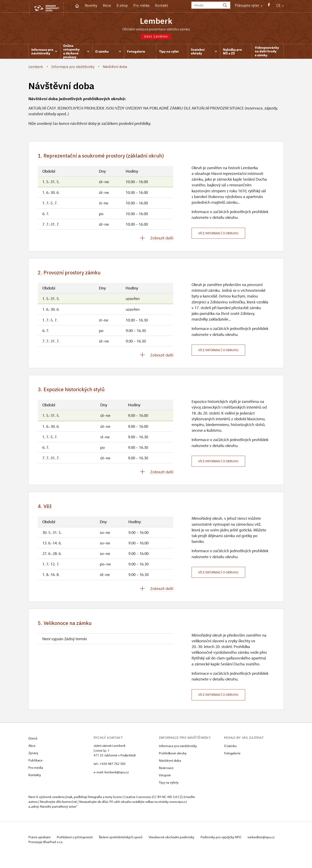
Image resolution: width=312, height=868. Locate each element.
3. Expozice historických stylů (77, 393)
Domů (33, 744)
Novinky (91, 5)
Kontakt (161, 5)
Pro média (141, 5)
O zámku (230, 752)
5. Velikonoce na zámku (69, 628)
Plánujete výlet (249, 5)
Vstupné (165, 781)
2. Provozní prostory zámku (75, 275)
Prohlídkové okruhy (173, 759)
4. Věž (46, 511)
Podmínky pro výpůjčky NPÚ (228, 843)
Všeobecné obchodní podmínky (177, 843)
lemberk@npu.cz (117, 778)
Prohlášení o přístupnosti (77, 843)
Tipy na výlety (169, 789)
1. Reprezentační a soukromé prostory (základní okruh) (111, 157)
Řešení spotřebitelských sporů (125, 843)
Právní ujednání (40, 843)
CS (280, 5)
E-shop (122, 5)
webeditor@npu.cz (42, 848)
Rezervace (166, 774)
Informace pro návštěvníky (178, 752)
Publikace (35, 766)
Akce (107, 5)
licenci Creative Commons (132, 803)
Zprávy (33, 759)
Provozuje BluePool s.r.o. (46, 853)
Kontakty (35, 781)
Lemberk (156, 21)
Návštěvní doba (170, 767)
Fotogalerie (232, 759)
